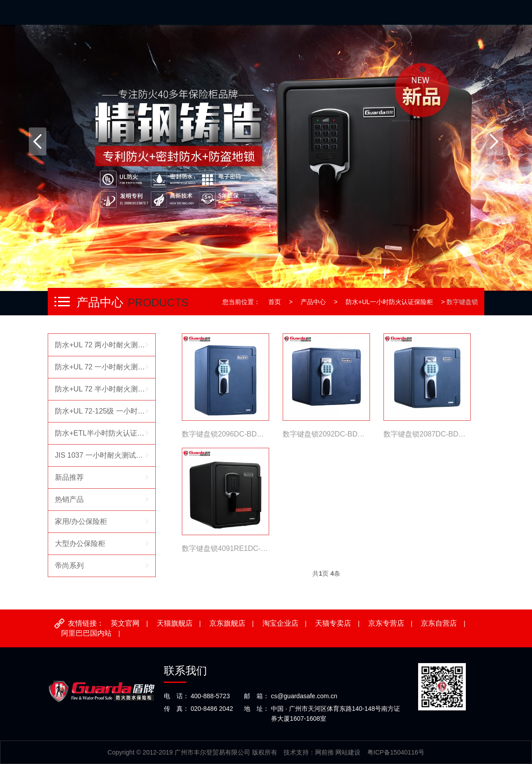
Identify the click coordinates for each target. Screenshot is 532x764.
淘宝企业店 (280, 623)
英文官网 (125, 623)
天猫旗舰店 (175, 623)
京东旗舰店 (227, 623)
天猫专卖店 (333, 623)
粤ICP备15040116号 (396, 752)
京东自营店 (439, 623)
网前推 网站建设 (338, 752)
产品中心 (313, 302)
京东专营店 (386, 623)
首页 (275, 302)
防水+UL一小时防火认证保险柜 (389, 302)
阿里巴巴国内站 (86, 633)
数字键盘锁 (462, 302)
